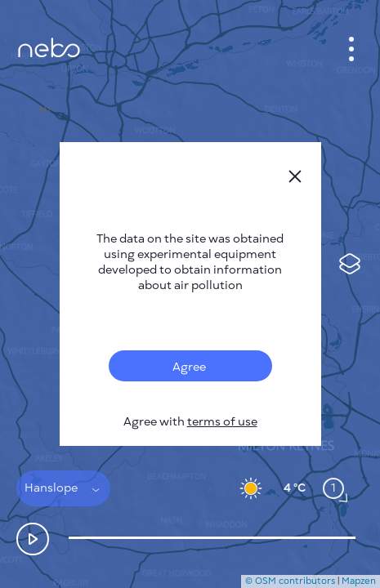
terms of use (222, 422)
